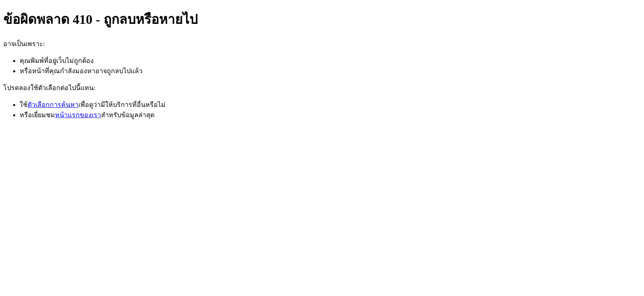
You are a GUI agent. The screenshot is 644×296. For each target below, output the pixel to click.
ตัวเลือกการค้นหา (53, 105)
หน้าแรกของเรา (78, 115)
